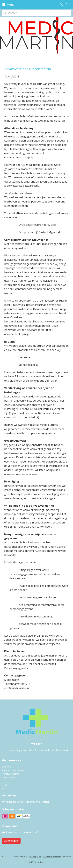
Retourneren (8, 778)
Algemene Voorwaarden (14, 770)
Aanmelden (11, 841)
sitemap (33, 857)
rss (40, 857)
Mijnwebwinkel (38, 862)
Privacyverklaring (10, 774)
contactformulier (61, 750)
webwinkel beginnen (52, 857)
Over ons (6, 767)
